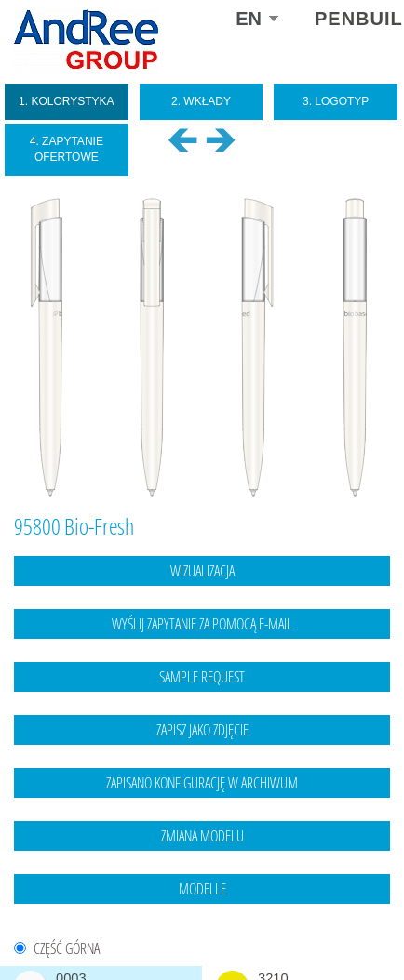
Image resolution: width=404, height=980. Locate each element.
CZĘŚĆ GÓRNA (67, 949)
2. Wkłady (201, 101)
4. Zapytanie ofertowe (67, 149)
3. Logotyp (336, 101)
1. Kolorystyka (67, 101)
